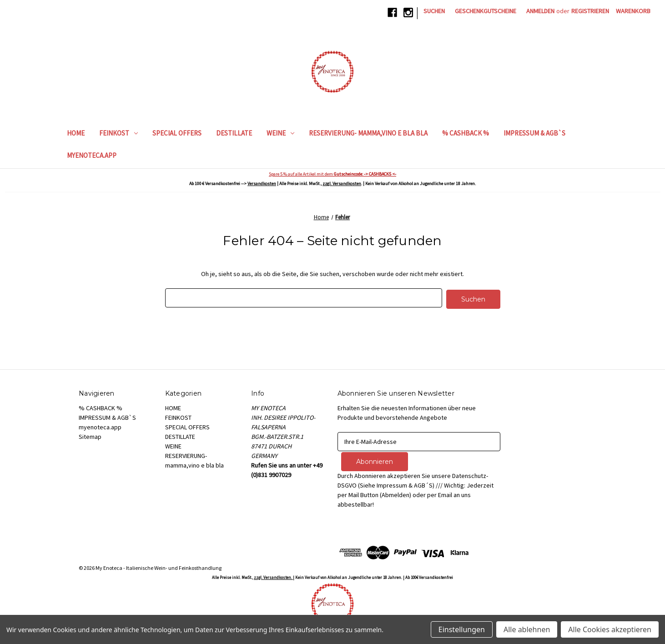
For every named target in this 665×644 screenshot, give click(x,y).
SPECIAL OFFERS (177, 133)
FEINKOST (118, 133)
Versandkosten (262, 184)
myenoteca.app (92, 155)
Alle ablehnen (527, 629)
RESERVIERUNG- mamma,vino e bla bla (368, 133)
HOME (76, 133)
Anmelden (540, 11)
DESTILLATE (234, 133)
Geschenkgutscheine (486, 11)
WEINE (280, 133)
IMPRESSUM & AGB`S (534, 133)
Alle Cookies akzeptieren (610, 629)
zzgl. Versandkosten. (273, 575)
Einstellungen (462, 629)
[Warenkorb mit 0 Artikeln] (633, 11)
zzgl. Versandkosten (342, 184)
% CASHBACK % (466, 133)
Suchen (434, 11)
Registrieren (590, 11)
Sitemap (90, 435)
